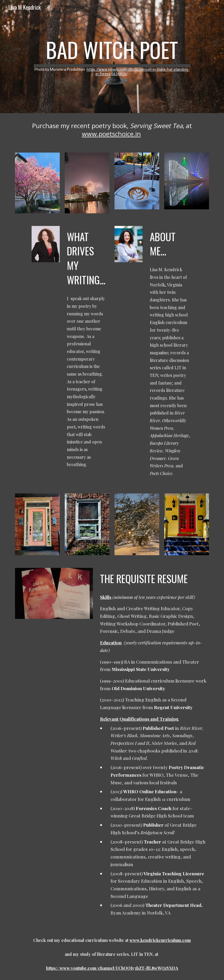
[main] (112, 57)
